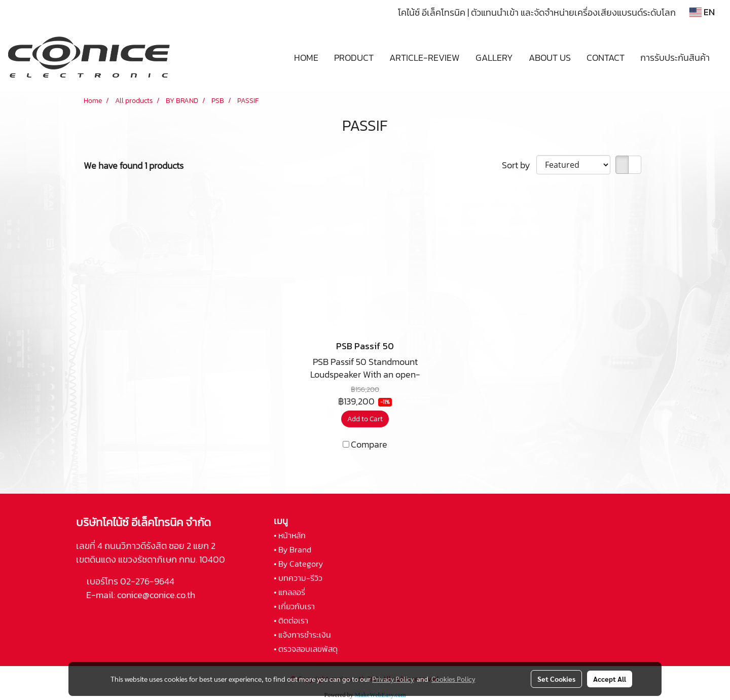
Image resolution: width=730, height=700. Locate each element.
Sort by (519, 165)
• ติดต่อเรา (291, 620)
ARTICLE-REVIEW (425, 58)
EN (702, 12)
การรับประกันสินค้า (675, 58)
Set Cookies (556, 679)
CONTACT (606, 58)
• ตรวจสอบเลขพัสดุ (306, 649)
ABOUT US (550, 58)
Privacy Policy (393, 679)
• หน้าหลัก (290, 535)
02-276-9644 (147, 581)
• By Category (298, 564)
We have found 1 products (134, 165)
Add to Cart (365, 419)
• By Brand (293, 549)
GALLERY (494, 58)
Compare (369, 444)
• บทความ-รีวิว (298, 578)
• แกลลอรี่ (289, 592)
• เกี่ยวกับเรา (294, 606)
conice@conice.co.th (157, 595)
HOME (306, 58)
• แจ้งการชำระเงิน (302, 635)
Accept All (610, 679)
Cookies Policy (453, 679)
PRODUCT (354, 58)
